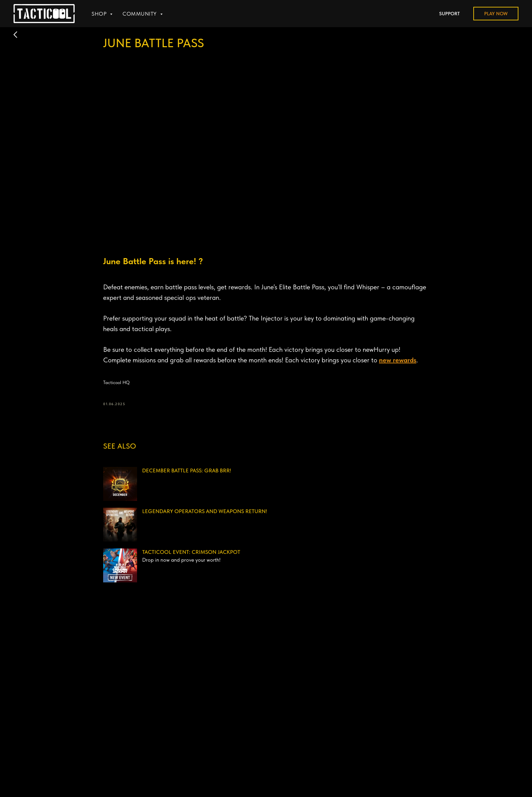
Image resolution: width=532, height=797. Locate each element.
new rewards (398, 360)
